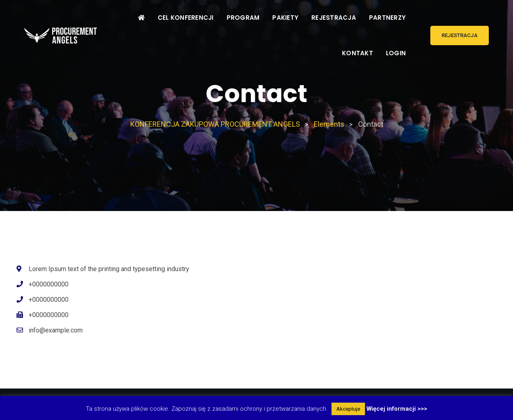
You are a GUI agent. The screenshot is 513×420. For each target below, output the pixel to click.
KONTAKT (358, 53)
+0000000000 (49, 284)
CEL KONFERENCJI (186, 18)
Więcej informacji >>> (397, 409)
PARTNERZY (387, 18)
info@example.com (56, 330)
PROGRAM (243, 18)
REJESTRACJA (334, 18)
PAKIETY (285, 18)
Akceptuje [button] (348, 409)
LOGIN (396, 53)
